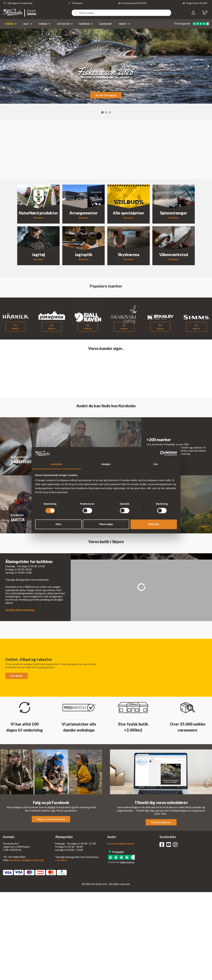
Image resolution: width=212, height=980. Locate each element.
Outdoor (63, 24)
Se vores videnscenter (121, 843)
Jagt (26, 24)
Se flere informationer (20, 610)
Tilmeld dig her (161, 822)
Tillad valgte (106, 524)
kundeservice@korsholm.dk (27, 860)
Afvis (58, 524)
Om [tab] (156, 464)
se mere (62, 860)
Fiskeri (43, 24)
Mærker (84, 24)
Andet (123, 24)
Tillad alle (154, 524)
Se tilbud (17, 676)
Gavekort (106, 24)
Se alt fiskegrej (106, 95)
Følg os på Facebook (51, 819)
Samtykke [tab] (56, 464)
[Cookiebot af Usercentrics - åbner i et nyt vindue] (162, 453)
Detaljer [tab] (106, 464)
